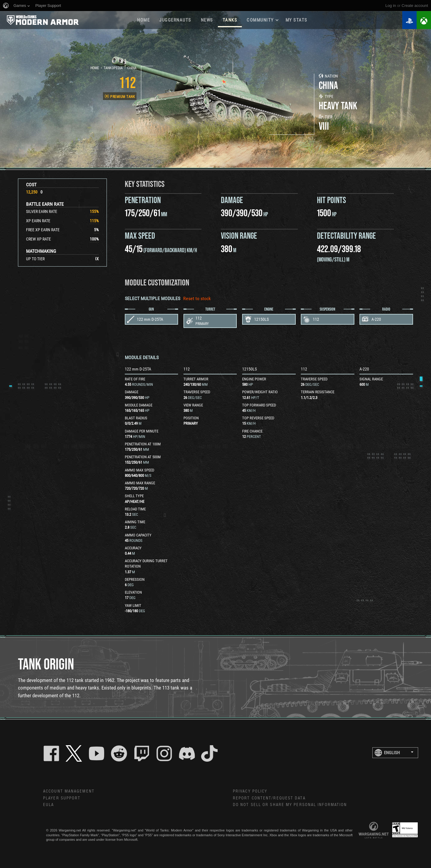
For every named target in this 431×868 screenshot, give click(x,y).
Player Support (62, 798)
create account (415, 6)
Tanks (230, 20)
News (207, 20)
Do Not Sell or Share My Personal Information (290, 805)
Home (143, 20)
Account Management (69, 791)
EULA (48, 805)
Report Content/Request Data (269, 798)
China (132, 68)
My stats (296, 20)
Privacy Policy (250, 791)
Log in (391, 6)
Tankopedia (113, 68)
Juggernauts (175, 20)
